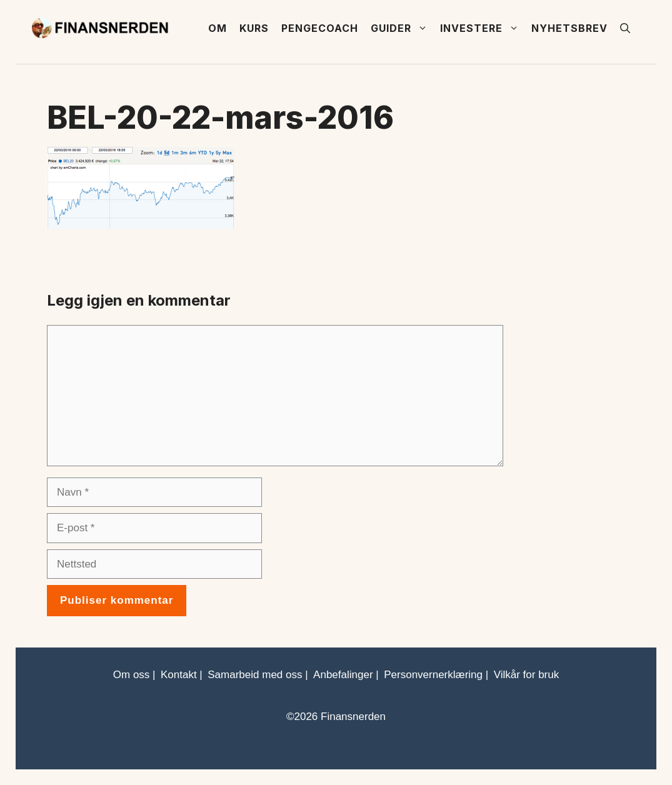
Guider (402, 28)
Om (218, 28)
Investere (483, 28)
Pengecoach (320, 28)
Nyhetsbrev (569, 28)
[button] (625, 28)
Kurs (254, 28)
